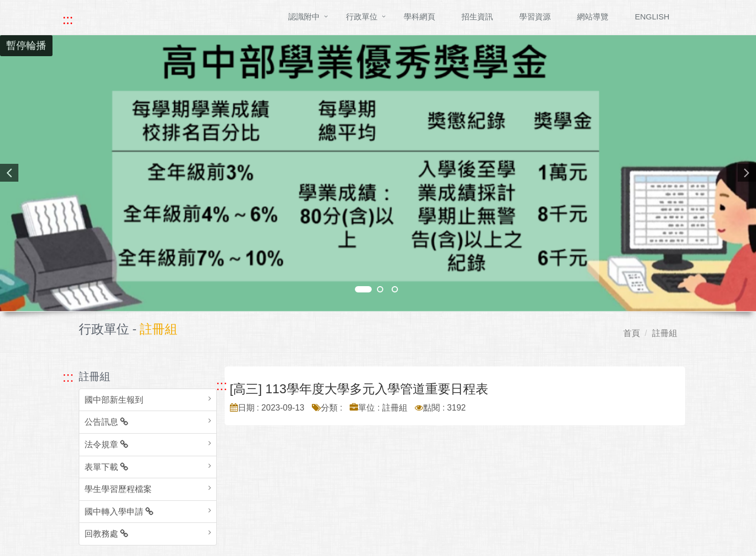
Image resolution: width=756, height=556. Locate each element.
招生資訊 (477, 17)
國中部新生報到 (114, 400)
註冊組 (665, 333)
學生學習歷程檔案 (118, 489)
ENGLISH (652, 17)
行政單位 (362, 17)
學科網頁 (419, 17)
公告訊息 (106, 422)
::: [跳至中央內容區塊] (222, 385)
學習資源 (535, 17)
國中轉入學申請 (119, 512)
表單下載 (106, 467)
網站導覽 (593, 17)
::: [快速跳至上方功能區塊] (68, 19)
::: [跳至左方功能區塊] (68, 377)
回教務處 (106, 534)
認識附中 (304, 17)
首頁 (632, 333)
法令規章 (106, 444)
